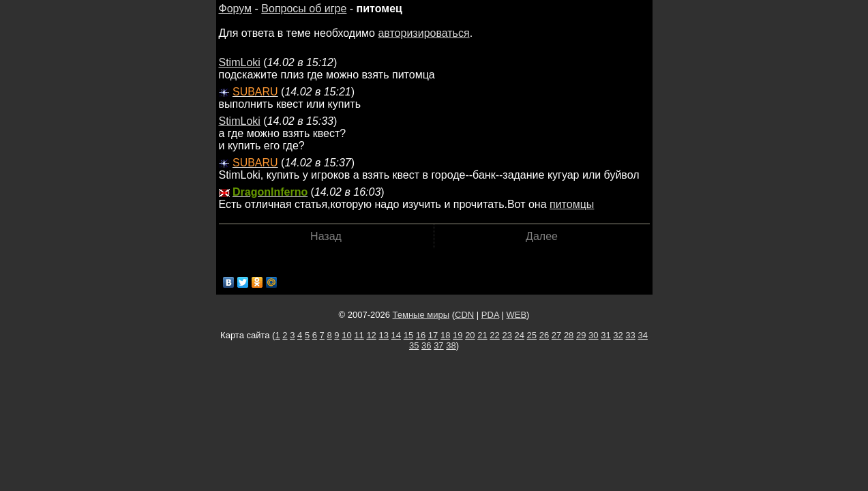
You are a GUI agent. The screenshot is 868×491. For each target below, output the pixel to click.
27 (556, 335)
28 (569, 335)
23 (507, 335)
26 (544, 335)
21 (482, 335)
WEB (516, 315)
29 (581, 335)
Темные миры (421, 315)
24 (520, 335)
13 (383, 335)
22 (494, 335)
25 (532, 335)
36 (426, 345)
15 (408, 335)
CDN (464, 315)
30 (593, 335)
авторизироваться (423, 33)
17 (433, 335)
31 (605, 335)
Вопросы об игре (304, 9)
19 (458, 335)
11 (359, 335)
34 (642, 335)
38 (451, 345)
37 (438, 345)
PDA (490, 315)
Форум (236, 9)
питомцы (572, 204)
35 (414, 345)
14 (396, 335)
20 (470, 335)
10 (346, 335)
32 (618, 335)
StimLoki (240, 62)
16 (421, 335)
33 (630, 335)
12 (371, 335)
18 (445, 335)
